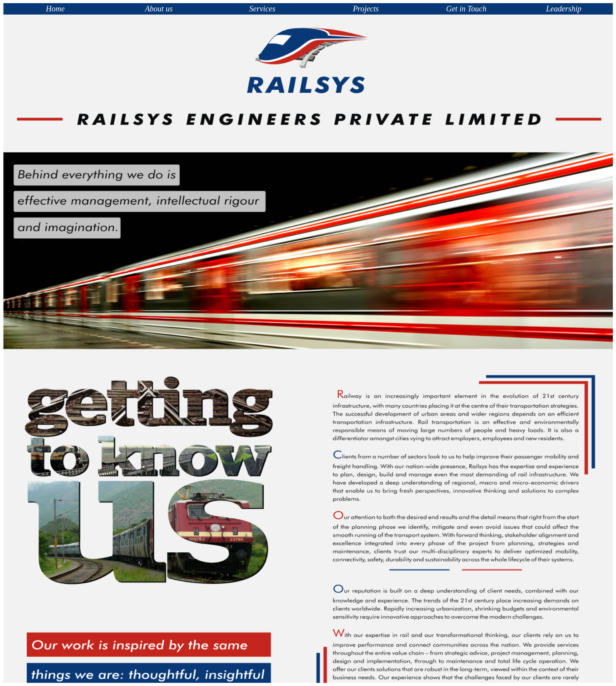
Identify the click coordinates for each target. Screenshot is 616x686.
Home (55, 9)
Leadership (564, 9)
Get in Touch (467, 9)
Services (262, 9)
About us (159, 9)
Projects (366, 9)
